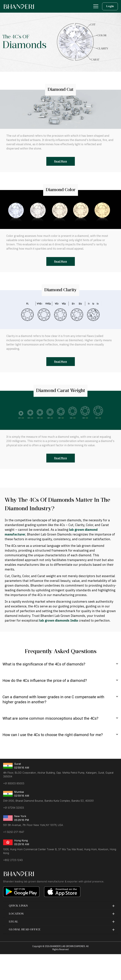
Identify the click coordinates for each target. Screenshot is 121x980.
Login (110, 6)
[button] (60, 906)
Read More (61, 161)
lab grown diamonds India (59, 620)
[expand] (117, 664)
